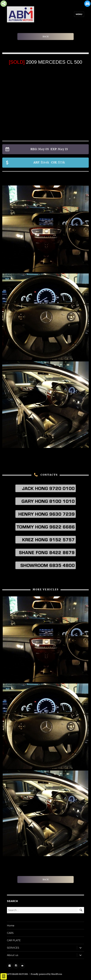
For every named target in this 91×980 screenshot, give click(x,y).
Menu (79, 14)
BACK (46, 37)
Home (11, 926)
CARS (10, 933)
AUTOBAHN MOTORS (17, 974)
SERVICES (13, 948)
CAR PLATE (14, 940)
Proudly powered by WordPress (46, 974)
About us (13, 955)
